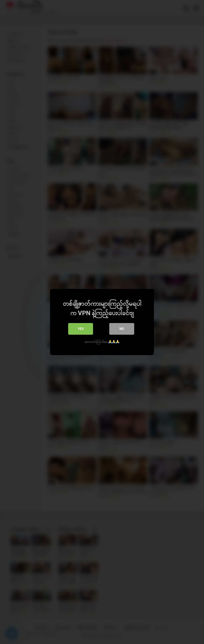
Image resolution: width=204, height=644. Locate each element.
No (122, 329)
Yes (81, 329)
